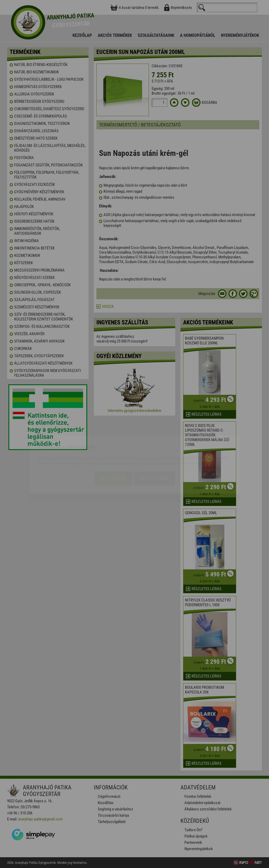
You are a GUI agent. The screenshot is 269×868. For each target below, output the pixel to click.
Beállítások (154, 448)
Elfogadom (114, 448)
